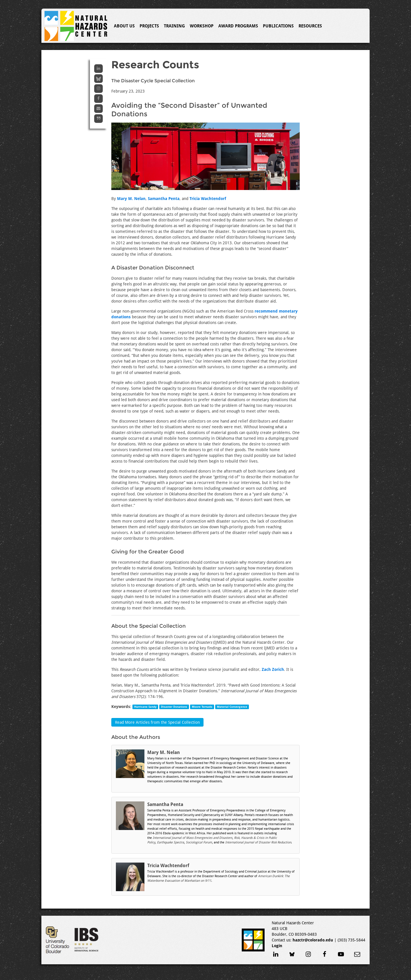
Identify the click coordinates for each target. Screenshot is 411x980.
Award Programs (238, 26)
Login (277, 946)
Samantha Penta (164, 199)
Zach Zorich (273, 669)
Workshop (202, 26)
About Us (124, 26)
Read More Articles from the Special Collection (157, 722)
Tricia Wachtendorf (208, 199)
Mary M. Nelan (131, 199)
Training (174, 26)
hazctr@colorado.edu (313, 940)
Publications (278, 26)
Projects (149, 26)
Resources (310, 26)
